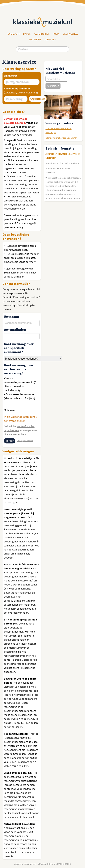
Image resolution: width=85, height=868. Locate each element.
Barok (27, 34)
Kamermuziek (42, 34)
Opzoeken (38, 99)
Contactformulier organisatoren (61, 138)
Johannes (50, 40)
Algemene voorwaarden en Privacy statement (35, 864)
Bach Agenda (70, 34)
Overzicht (14, 34)
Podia (56, 34)
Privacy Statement (25, 441)
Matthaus (35, 40)
